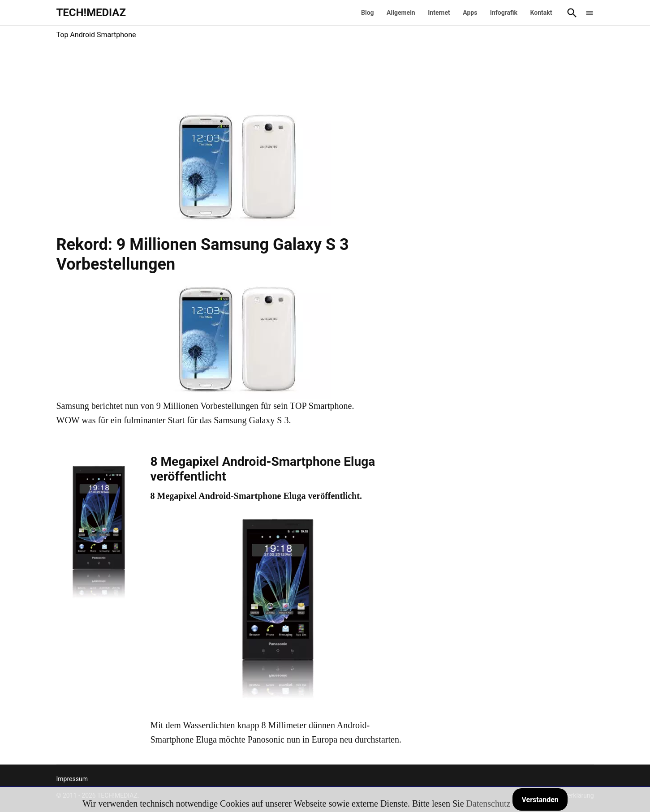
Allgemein (401, 13)
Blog (368, 13)
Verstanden (540, 800)
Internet (439, 13)
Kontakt (541, 13)
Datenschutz (489, 803)
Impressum (72, 779)
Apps (470, 13)
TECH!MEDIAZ (91, 13)
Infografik (504, 13)
